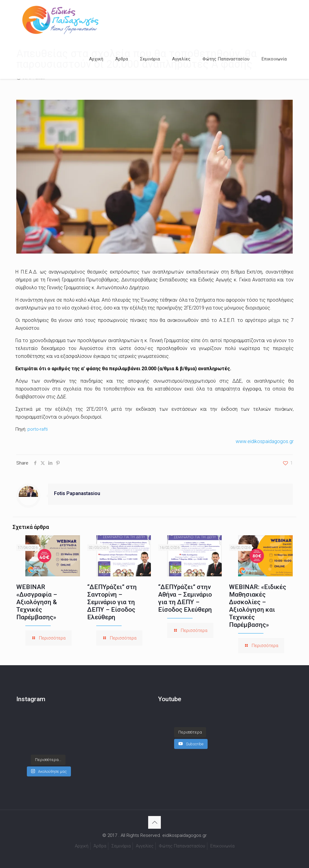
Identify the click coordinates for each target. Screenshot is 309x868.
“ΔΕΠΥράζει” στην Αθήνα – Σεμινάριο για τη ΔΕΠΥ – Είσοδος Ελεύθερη (185, 598)
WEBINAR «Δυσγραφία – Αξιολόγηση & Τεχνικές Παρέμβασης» (37, 602)
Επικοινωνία (222, 846)
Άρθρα (100, 846)
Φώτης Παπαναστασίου (182, 846)
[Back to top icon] (154, 822)
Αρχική (82, 846)
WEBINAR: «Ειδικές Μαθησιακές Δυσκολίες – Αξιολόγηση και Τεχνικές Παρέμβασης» (258, 606)
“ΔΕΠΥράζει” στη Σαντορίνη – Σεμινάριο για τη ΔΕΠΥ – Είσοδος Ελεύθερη (112, 602)
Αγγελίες (145, 846)
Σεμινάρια (121, 846)
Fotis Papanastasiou (77, 493)
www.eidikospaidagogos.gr (265, 441)
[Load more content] (190, 726)
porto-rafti (38, 429)
